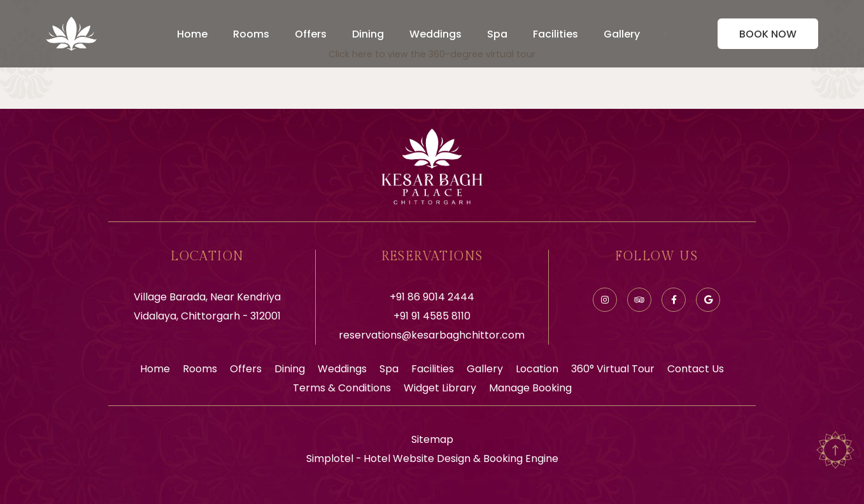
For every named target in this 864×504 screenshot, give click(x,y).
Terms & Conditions (342, 388)
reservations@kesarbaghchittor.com (432, 335)
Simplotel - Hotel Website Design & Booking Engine (432, 458)
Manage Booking (530, 388)
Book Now (768, 34)
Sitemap (432, 439)
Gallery (622, 34)
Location (537, 369)
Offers (311, 34)
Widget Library (440, 388)
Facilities (556, 34)
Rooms (251, 34)
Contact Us (696, 369)
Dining (368, 34)
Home (192, 34)
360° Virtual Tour (613, 369)
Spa (497, 34)
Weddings (436, 34)
